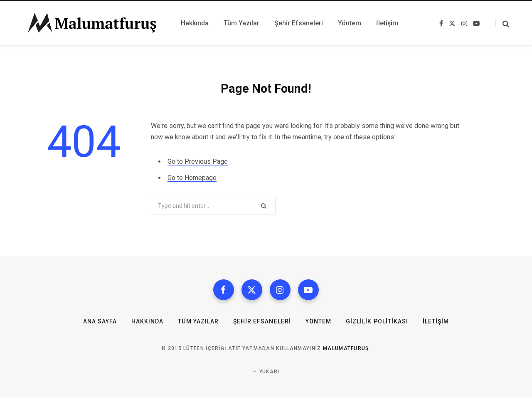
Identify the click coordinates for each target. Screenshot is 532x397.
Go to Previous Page (198, 162)
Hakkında (147, 321)
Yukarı (266, 371)
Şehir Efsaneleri (262, 321)
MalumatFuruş (346, 348)
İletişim (436, 321)
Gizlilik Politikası (377, 321)
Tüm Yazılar (198, 321)
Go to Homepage (192, 178)
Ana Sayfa (100, 321)
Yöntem (318, 321)
